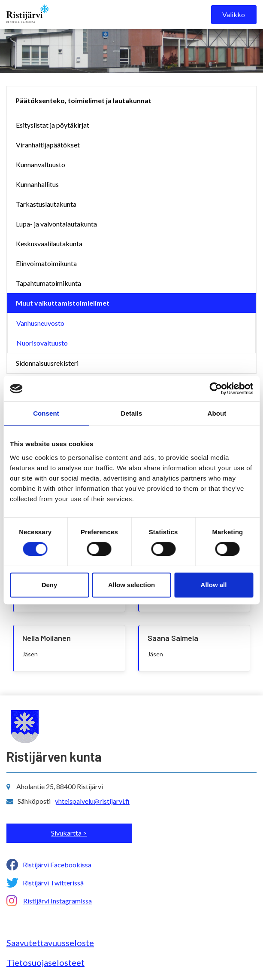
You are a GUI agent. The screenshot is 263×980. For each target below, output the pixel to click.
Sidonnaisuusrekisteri (47, 363)
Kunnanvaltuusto (41, 164)
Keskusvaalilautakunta (49, 243)
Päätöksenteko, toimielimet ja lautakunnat (83, 100)
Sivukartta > (69, 833)
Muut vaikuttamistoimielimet (63, 303)
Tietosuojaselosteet (45, 962)
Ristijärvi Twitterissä (53, 883)
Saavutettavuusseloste (50, 943)
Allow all (214, 585)
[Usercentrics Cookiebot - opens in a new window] (216, 389)
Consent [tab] (46, 413)
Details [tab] (132, 413)
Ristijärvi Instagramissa (57, 901)
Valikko (234, 14)
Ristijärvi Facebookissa (57, 865)
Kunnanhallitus (37, 184)
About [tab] (217, 413)
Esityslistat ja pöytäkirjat (53, 125)
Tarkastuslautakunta (46, 204)
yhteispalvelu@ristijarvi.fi (92, 801)
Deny (50, 585)
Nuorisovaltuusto (42, 343)
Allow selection (131, 585)
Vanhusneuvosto (40, 323)
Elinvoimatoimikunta (46, 263)
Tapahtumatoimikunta (48, 283)
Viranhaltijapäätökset (48, 145)
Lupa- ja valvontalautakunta (56, 224)
